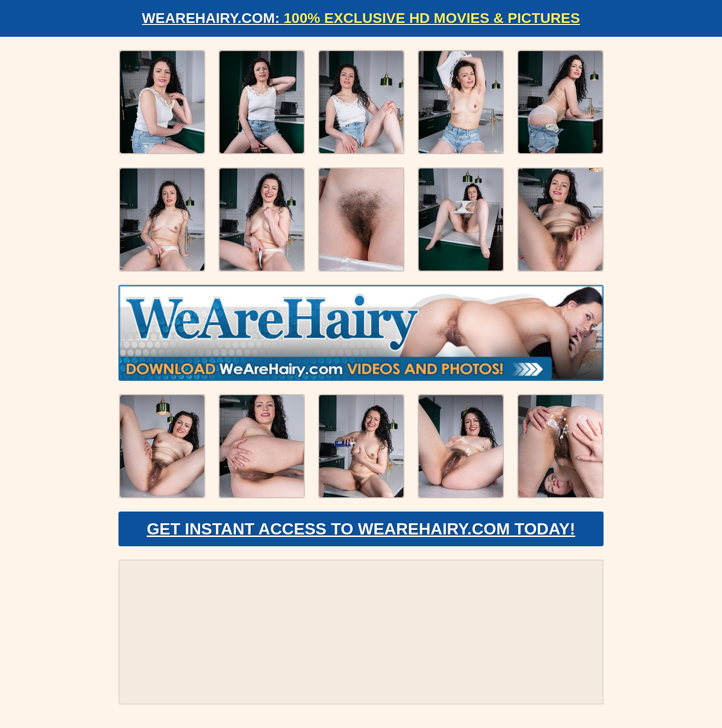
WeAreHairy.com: (361, 18)
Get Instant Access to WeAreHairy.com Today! (361, 529)
